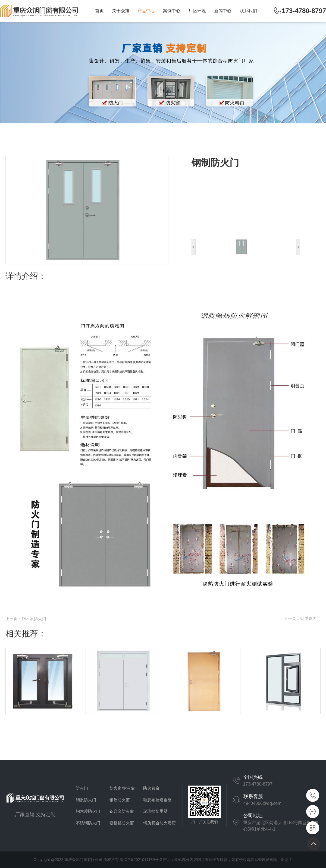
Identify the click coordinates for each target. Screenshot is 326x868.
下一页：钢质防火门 (302, 618)
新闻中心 (223, 11)
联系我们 (248, 11)
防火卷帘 (151, 788)
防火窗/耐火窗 (122, 788)
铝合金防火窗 (122, 811)
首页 (99, 11)
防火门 (82, 788)
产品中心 (146, 11)
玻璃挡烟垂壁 (155, 811)
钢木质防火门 (88, 811)
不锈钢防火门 (88, 823)
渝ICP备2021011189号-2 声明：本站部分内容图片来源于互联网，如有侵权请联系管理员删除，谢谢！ (206, 860)
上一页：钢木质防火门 (26, 619)
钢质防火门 (86, 800)
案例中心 (172, 11)
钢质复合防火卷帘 (159, 823)
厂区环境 (197, 11)
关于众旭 (121, 11)
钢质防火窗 (120, 800)
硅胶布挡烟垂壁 (157, 800)
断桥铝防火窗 (122, 823)
